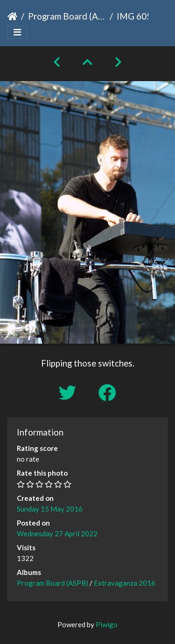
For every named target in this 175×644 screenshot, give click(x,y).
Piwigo (107, 624)
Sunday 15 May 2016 (50, 509)
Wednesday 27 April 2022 (57, 533)
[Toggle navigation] (17, 32)
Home (12, 16)
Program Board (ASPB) (67, 16)
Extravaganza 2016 (125, 583)
